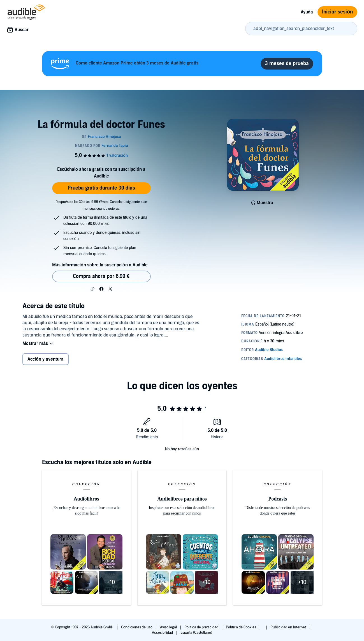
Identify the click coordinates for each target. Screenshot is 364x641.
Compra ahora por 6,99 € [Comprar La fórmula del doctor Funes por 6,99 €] (101, 276)
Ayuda (307, 12)
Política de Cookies (241, 627)
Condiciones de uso (137, 627)
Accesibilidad (163, 633)
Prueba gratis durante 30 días (101, 188)
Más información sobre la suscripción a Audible (100, 265)
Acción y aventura (46, 359)
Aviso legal (169, 627)
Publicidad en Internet (289, 627)
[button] (92, 289)
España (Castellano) (196, 633)
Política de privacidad (202, 627)
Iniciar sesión (337, 12)
